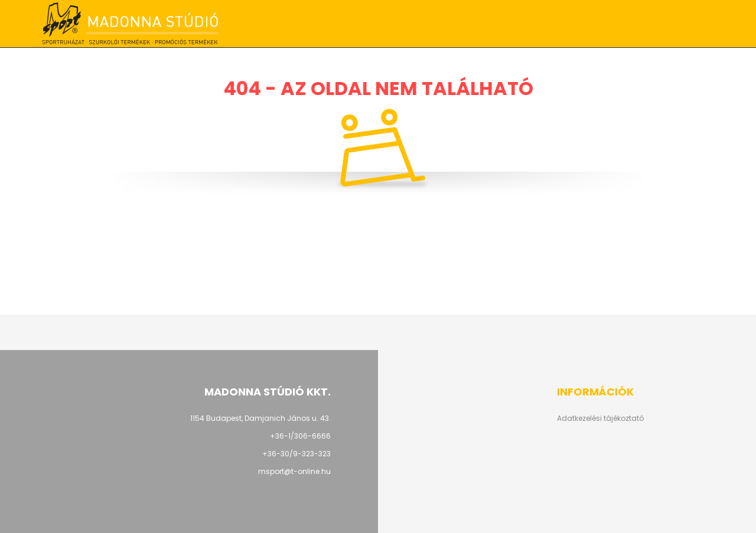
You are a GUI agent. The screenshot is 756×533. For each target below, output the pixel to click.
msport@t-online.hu (294, 471)
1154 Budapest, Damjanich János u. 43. (260, 418)
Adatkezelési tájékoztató (600, 418)
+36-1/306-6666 (529, 24)
